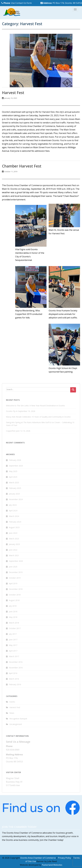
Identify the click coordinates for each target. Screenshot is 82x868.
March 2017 (14, 656)
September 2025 (16, 466)
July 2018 (13, 606)
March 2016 (14, 679)
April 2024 (13, 511)
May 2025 (13, 471)
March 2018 (14, 623)
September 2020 (16, 561)
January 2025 (14, 494)
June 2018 (13, 612)
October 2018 (15, 595)
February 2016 (15, 684)
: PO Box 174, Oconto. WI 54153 (61, 3)
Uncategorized (16, 724)
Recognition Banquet (18, 719)
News (12, 713)
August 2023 (14, 527)
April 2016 (13, 673)
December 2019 (16, 572)
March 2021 (14, 555)
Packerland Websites (52, 865)
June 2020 (13, 567)
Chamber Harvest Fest (22, 166)
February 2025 (15, 488)
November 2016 (16, 668)
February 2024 (15, 522)
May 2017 (13, 645)
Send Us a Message (18, 742)
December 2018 (16, 589)
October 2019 (15, 578)
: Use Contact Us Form (16, 3)
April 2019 (13, 583)
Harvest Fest (13, 93)
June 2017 (13, 640)
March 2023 (14, 539)
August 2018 (14, 600)
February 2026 (15, 460)
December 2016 (16, 662)
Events (12, 702)
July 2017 (13, 634)
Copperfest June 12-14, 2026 (18, 431)
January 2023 (14, 544)
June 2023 (13, 533)
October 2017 (15, 628)
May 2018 (13, 617)
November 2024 (16, 499)
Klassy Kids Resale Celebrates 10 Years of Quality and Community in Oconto (38, 417)
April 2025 (13, 477)
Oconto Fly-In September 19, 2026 (21, 411)
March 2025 (14, 483)
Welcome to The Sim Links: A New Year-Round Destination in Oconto (35, 406)
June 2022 (13, 550)
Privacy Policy (64, 858)
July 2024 (13, 505)
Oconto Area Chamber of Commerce (38, 858)
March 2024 (14, 516)
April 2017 (13, 651)
